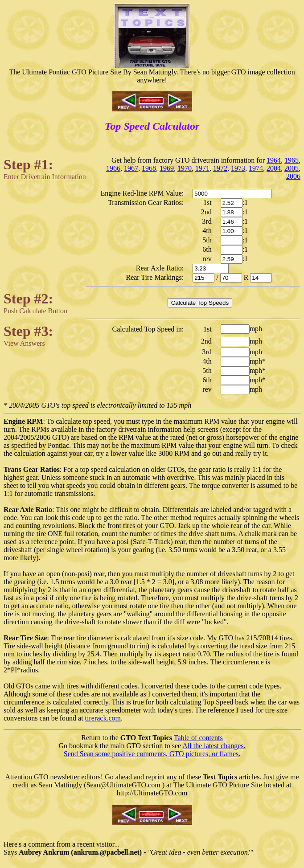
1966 (113, 168)
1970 (185, 168)
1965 (292, 160)
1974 (256, 168)
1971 (202, 168)
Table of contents (198, 738)
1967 (131, 168)
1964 (274, 160)
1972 (220, 168)
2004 (274, 168)
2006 (293, 176)
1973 (238, 168)
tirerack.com (103, 718)
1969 (167, 168)
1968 (149, 168)
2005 (292, 168)
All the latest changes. (214, 746)
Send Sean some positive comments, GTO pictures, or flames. (152, 754)
